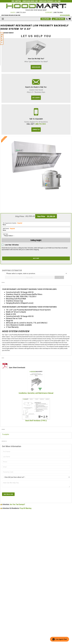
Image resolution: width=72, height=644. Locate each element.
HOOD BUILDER (36, 67)
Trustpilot (6, 434)
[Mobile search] (67, 19)
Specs (3, 358)
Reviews (3, 429)
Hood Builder (46, 19)
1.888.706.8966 (58, 12)
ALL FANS (58, 1)
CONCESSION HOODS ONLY (30, 1)
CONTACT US (36, 130)
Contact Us (4, 441)
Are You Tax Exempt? (14, 504)
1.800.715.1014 (21, 12)
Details (3, 282)
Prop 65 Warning (17, 508)
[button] (60, 639)
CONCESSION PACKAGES (46, 1)
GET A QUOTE (36, 98)
